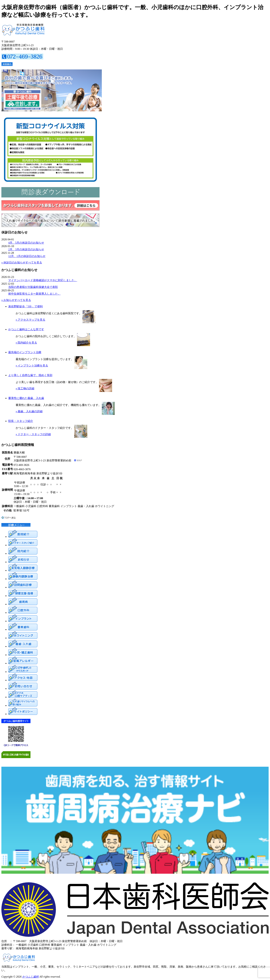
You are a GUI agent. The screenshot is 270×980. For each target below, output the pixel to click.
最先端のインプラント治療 (25, 352)
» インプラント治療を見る (32, 366)
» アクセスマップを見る (30, 320)
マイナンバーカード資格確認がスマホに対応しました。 (43, 280)
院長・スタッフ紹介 (21, 421)
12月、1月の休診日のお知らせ (27, 256)
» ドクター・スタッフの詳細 (33, 434)
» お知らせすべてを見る (16, 300)
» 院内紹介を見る (26, 343)
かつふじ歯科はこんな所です (26, 329)
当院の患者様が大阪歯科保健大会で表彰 (33, 287)
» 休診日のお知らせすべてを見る (22, 262)
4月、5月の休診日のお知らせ (26, 243)
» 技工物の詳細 (25, 388)
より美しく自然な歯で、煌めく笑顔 (30, 375)
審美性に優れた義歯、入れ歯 (26, 398)
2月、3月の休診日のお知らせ (26, 249)
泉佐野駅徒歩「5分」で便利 (25, 306)
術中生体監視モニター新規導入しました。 (34, 294)
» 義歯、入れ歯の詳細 (29, 411)
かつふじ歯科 (30, 977)
